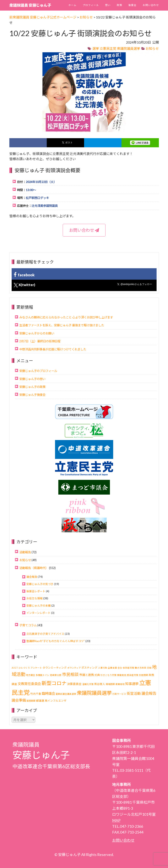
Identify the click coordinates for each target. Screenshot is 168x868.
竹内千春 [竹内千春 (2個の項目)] (36, 694)
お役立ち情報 (34, 598)
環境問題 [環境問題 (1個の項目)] (110, 684)
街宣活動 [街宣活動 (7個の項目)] (134, 693)
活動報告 (25, 552)
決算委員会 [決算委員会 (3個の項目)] (74, 684)
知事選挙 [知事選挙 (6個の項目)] (132, 684)
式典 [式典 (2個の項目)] (97, 675)
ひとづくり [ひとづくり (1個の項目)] (24, 668)
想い (108, 5)
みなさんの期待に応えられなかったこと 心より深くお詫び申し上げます (66, 317)
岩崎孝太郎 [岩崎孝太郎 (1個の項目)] (56, 675)
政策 (119, 5)
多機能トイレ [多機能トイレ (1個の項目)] (43, 675)
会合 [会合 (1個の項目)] (120, 668)
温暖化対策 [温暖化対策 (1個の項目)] (88, 684)
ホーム (72, 5)
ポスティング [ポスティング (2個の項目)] (89, 668)
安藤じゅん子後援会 (32, 395)
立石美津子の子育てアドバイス (45, 634)
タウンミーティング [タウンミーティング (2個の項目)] (55, 668)
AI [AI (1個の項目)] (13, 668)
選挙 (96, 48)
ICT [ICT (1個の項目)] (16, 668)
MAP (116, 820)
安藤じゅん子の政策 (32, 387)
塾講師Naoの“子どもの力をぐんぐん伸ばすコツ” (56, 641)
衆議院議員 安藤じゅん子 (30, 5)
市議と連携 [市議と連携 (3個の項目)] (87, 675)
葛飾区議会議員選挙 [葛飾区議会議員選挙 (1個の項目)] (66, 694)
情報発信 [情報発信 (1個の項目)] (122, 675)
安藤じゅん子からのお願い (37, 333)
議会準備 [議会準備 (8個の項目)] (19, 700)
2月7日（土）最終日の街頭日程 (40, 341)
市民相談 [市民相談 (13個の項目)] (70, 674)
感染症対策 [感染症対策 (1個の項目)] (133, 675)
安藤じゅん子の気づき (40, 584)
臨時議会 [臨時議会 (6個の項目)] (48, 693)
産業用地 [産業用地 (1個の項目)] (120, 684)
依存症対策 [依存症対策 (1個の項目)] (128, 668)
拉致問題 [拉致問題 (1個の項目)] (143, 675)
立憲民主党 (108, 48)
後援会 (132, 5)
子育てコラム (28, 625)
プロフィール (91, 5)
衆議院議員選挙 (129, 48)
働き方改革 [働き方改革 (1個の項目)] (140, 668)
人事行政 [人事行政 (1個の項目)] (103, 668)
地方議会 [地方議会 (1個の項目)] (31, 675)
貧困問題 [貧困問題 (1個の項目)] (31, 701)
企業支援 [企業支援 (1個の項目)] (112, 668)
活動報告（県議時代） (34, 568)
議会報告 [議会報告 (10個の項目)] (149, 693)
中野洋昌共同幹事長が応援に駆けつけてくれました (53, 349)
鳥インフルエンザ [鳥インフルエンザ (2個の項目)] (56, 701)
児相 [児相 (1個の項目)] (149, 668)
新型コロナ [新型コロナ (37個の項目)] (54, 683)
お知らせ (152, 48)
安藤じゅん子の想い (32, 379)
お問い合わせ (151, 5)
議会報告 (32, 577)
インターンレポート (38, 613)
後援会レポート (36, 591)
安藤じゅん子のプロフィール (38, 371)
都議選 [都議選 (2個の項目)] (40, 701)
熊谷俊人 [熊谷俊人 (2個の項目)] (100, 684)
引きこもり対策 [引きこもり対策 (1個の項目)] (109, 675)
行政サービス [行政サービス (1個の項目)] (119, 694)
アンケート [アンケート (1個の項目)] (36, 668)
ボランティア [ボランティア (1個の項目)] (74, 668)
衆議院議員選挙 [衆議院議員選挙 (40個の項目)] (94, 693)
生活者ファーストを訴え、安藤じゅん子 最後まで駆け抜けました (62, 325)
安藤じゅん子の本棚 (39, 606)
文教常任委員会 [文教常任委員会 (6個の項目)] (29, 684)
